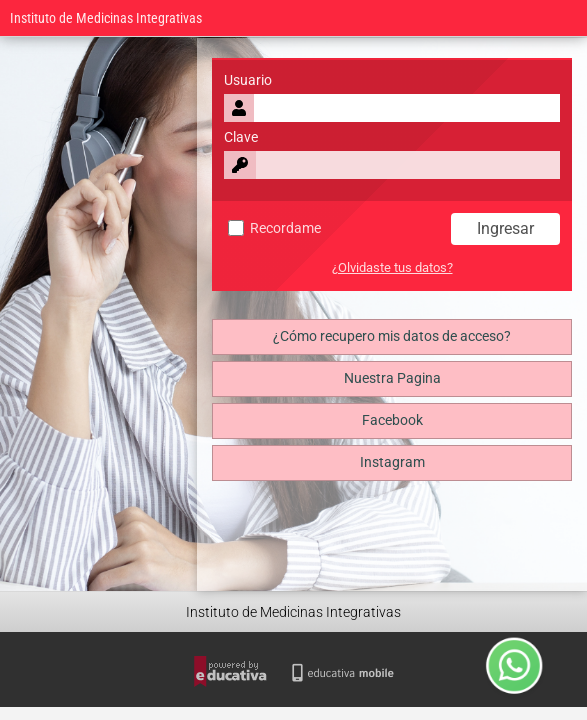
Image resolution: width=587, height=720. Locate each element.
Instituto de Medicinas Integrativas (106, 18)
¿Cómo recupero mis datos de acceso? (392, 336)
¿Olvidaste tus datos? (392, 267)
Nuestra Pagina (392, 378)
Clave (241, 137)
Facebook (392, 420)
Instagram (392, 462)
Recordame (274, 228)
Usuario (248, 80)
